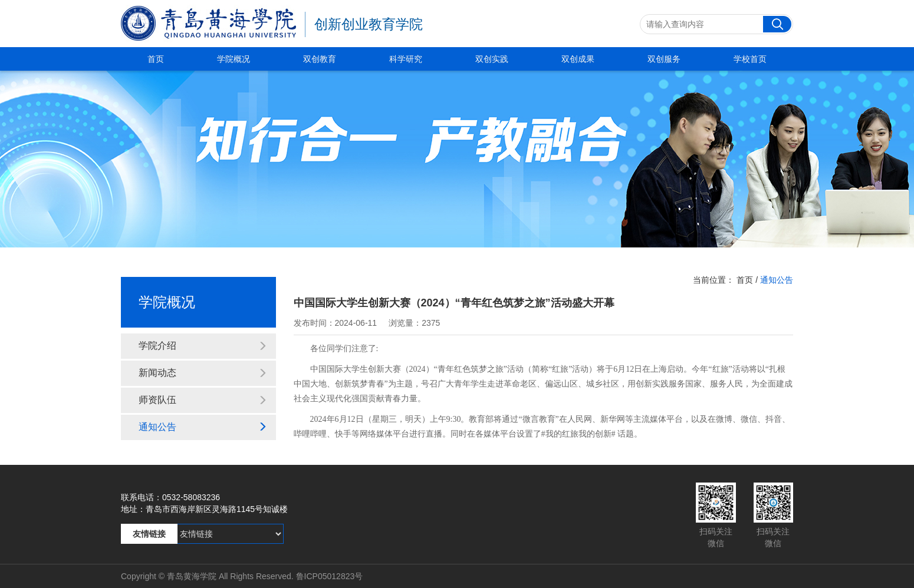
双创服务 (664, 59)
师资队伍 (203, 400)
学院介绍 (203, 346)
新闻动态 (203, 373)
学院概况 (234, 59)
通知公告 (203, 427)
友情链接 (149, 534)
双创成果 (578, 59)
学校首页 (750, 59)
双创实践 (492, 59)
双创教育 (320, 59)
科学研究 (406, 59)
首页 (156, 59)
